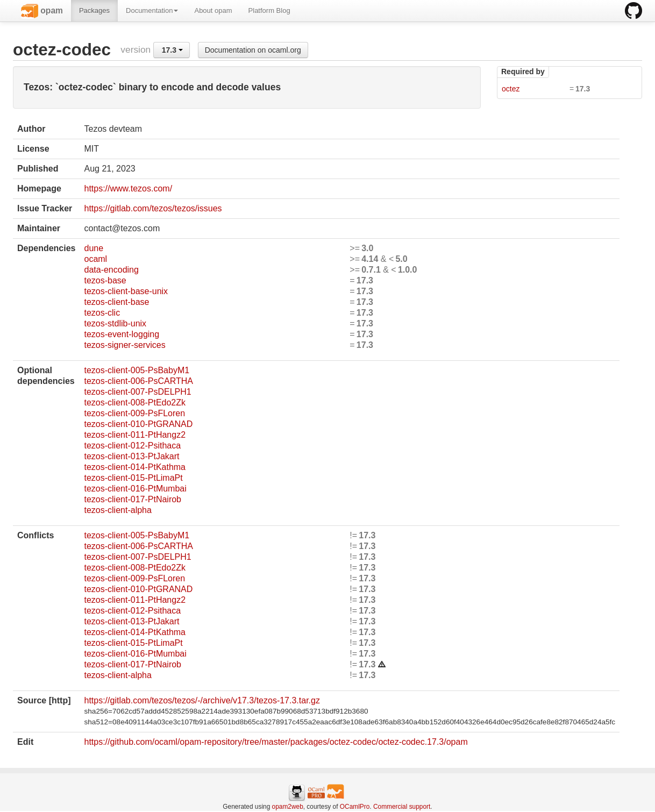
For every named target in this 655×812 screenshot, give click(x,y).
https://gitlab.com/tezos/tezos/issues (153, 208)
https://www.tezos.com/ (128, 188)
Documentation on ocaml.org (253, 50)
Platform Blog (269, 10)
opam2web (288, 807)
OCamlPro (355, 807)
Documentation (152, 10)
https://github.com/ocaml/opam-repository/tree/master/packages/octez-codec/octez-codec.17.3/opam (276, 742)
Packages (94, 10)
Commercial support (402, 807)
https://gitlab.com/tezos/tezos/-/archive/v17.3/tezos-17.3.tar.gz (202, 700)
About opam (213, 10)
